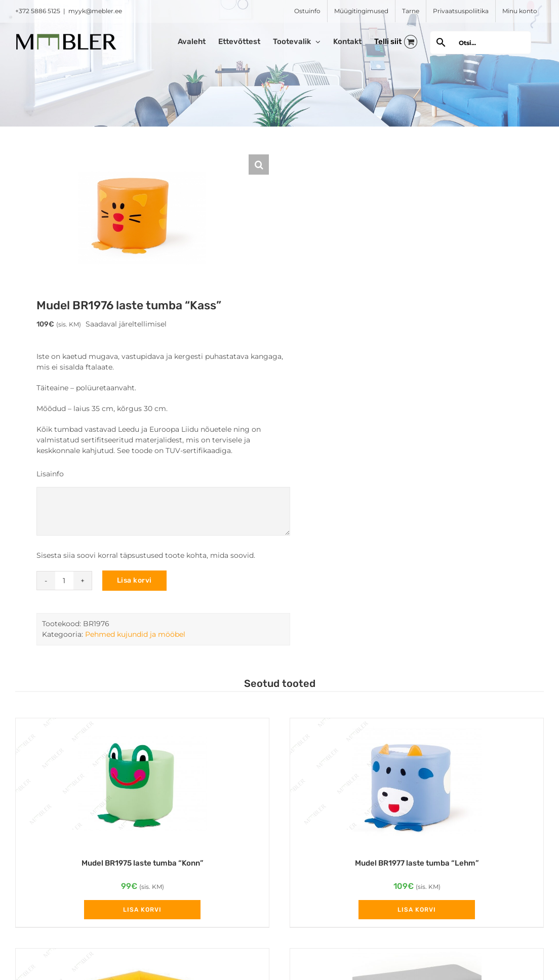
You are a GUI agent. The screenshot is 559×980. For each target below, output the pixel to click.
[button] (259, 165)
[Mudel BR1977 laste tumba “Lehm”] (417, 783)
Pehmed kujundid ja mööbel (135, 634)
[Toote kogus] (64, 581)
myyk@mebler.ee (95, 11)
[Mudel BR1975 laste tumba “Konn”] (142, 783)
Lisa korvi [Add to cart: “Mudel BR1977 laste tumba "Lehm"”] (417, 910)
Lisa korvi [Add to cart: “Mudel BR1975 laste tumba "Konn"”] (142, 910)
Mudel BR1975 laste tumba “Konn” (143, 863)
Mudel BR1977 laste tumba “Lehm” (417, 863)
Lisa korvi (134, 580)
